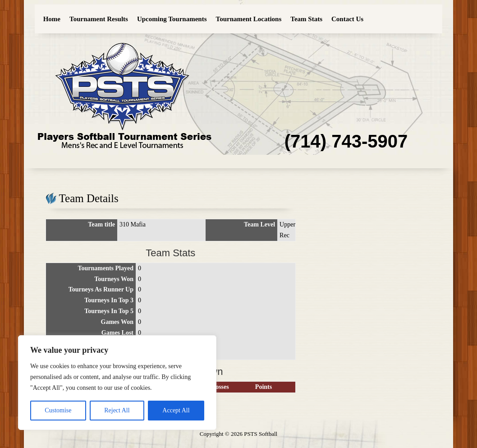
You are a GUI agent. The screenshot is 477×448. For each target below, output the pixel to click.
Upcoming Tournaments (172, 19)
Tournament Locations (249, 19)
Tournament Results (99, 19)
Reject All (117, 410)
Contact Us (347, 19)
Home (52, 19)
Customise (58, 410)
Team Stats (306, 19)
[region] (117, 383)
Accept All (176, 410)
